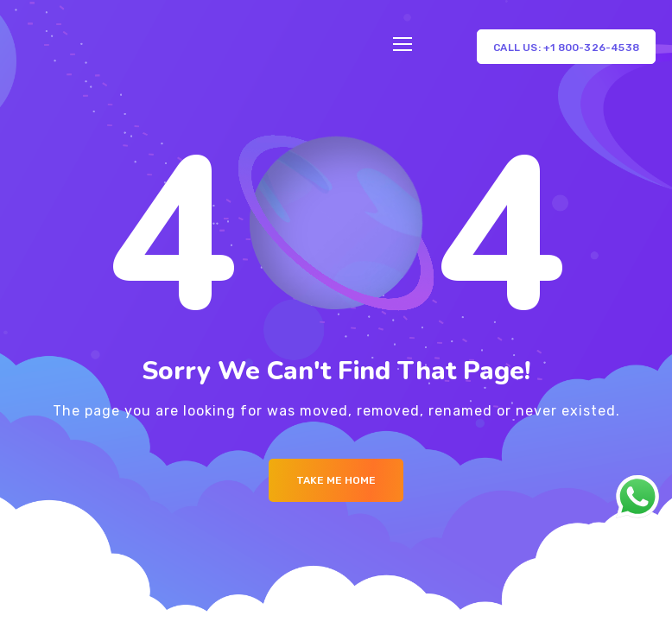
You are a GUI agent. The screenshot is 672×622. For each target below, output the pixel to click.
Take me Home (336, 480)
